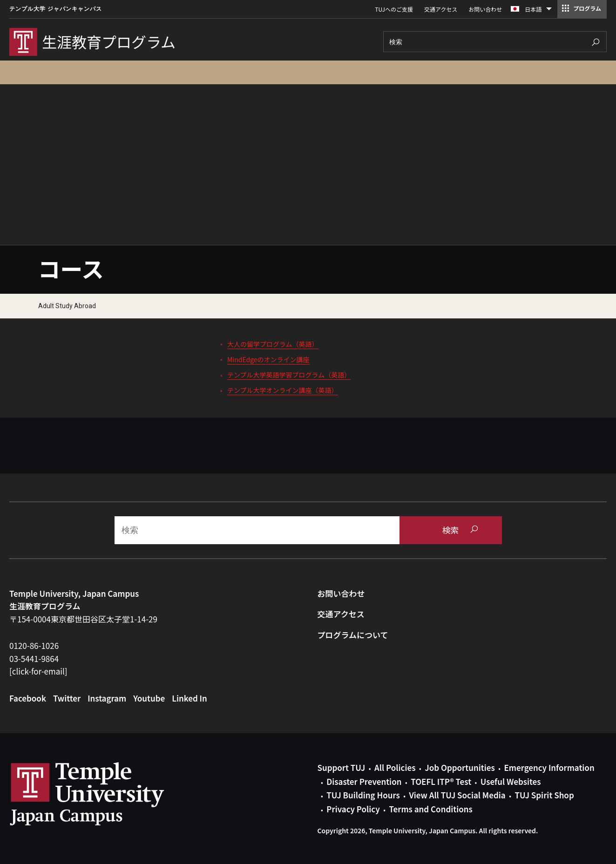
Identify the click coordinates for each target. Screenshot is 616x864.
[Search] (495, 42)
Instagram (107, 698)
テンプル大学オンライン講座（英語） (283, 390)
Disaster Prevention (364, 781)
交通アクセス (441, 9)
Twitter (67, 698)
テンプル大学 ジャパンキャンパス (56, 9)
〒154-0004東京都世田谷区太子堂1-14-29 (83, 619)
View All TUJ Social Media (457, 795)
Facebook (28, 698)
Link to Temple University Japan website (102, 794)
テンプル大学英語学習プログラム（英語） (289, 375)
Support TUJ (342, 767)
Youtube (149, 698)
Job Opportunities (460, 767)
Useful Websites (511, 781)
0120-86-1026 (34, 645)
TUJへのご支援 (394, 9)
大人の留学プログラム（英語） (273, 344)
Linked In (190, 698)
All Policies (395, 767)
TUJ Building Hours (363, 795)
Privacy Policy (353, 809)
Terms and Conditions (430, 809)
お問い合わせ (485, 9)
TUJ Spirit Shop (544, 795)
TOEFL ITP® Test (441, 781)
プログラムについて (353, 635)
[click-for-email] (38, 671)
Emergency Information (549, 767)
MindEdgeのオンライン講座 (268, 359)
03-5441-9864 (34, 658)
